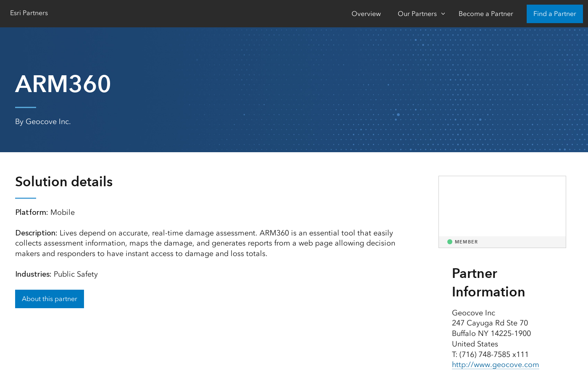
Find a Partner (555, 14)
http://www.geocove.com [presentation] (496, 365)
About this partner (50, 299)
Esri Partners (29, 13)
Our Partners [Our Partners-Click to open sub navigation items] (417, 14)
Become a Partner (486, 14)
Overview (366, 14)
